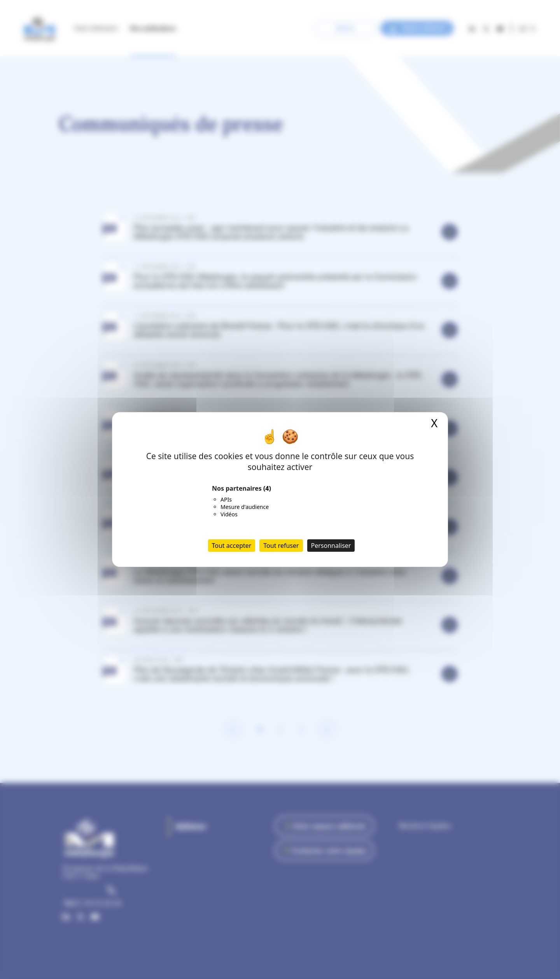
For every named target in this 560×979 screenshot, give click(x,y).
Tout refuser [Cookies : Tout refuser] (281, 546)
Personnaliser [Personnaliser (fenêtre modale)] (331, 546)
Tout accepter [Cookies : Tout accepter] (232, 546)
